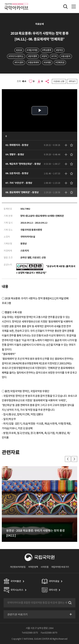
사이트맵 (45, 567)
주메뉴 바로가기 (0, 0)
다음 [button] (74, 459)
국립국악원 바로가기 (60, 567)
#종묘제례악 (34, 62)
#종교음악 (66, 56)
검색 (70, 603)
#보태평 (47, 62)
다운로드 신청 (59, 81)
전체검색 (65, 7)
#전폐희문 (60, 62)
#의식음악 (19, 62)
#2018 (19, 50)
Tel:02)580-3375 (30, 633)
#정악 (44, 56)
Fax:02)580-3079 (49, 633)
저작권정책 (33, 567)
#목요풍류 (47, 50)
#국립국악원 (32, 50)
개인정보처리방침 (18, 567)
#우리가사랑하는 (16, 56)
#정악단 (60, 50)
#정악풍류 (33, 56)
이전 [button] (68, 459)
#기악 (54, 56)
